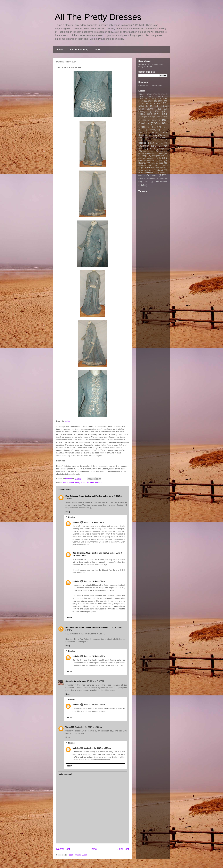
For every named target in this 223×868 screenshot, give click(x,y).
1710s (140, 94)
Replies (71, 517)
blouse (151, 132)
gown (149, 149)
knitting (141, 153)
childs (165, 135)
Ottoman (149, 158)
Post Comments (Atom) (78, 855)
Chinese (146, 137)
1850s (152, 103)
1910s (142, 114)
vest (140, 176)
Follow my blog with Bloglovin (151, 85)
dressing (160, 143)
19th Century (74, 483)
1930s (141, 117)
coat (155, 137)
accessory (152, 130)
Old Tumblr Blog (79, 50)
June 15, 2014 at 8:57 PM (93, 681)
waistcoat (151, 178)
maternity (151, 153)
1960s (165, 117)
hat (166, 149)
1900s (156, 111)
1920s (157, 114)
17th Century (152, 99)
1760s (141, 96)
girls (160, 146)
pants (141, 161)
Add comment (66, 774)
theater (141, 173)
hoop (144, 151)
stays (149, 170)
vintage (141, 178)
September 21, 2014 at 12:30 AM (89, 727)
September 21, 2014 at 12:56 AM (98, 748)
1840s (141, 103)
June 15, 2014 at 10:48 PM (95, 705)
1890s (150, 109)
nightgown (156, 156)
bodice (164, 132)
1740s (155, 94)
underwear (151, 172)
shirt (155, 165)
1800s (162, 99)
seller (67, 421)
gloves (141, 149)
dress (83, 483)
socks (141, 170)
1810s (141, 101)
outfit (159, 158)
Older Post (123, 849)
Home (60, 50)
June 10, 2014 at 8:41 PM (95, 656)
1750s (163, 94)
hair (160, 149)
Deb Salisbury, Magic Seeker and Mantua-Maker (87, 496)
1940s (150, 117)
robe (161, 163)
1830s (161, 101)
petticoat (150, 161)
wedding (164, 178)
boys (147, 135)
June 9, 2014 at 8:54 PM (94, 522)
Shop (98, 50)
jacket (152, 151)
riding (153, 163)
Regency (142, 163)
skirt (144, 168)
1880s (164, 106)
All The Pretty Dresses (98, 17)
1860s (164, 103)
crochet (161, 140)
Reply (68, 511)
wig (146, 182)
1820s (151, 101)
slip (164, 168)
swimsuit (160, 170)
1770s (150, 96)
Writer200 (70, 727)
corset (165, 137)
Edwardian (144, 146)
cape (155, 135)
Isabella (76, 522)
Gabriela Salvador (73, 681)
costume (147, 140)
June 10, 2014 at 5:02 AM (94, 581)
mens (161, 153)
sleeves (156, 168)
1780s (160, 96)
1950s (158, 117)
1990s (154, 120)
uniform (162, 173)
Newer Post (63, 849)
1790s (141, 99)
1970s (144, 120)
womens (98, 483)
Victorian (90, 483)
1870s (65, 483)
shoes (165, 165)
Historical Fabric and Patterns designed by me (151, 65)
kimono (162, 151)
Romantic (142, 165)
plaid (161, 161)
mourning (142, 156)
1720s (148, 94)
